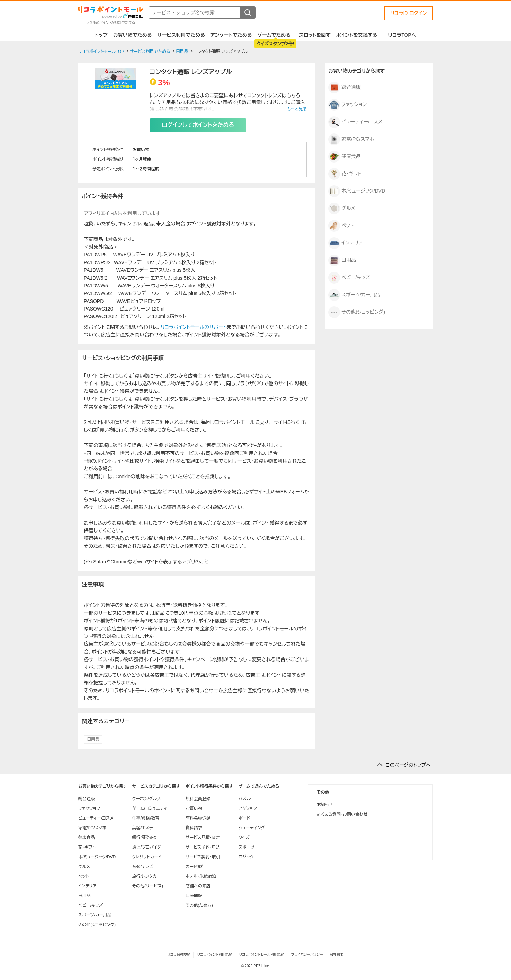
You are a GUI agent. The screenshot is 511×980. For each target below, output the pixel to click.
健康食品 (344, 157)
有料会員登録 (198, 818)
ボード (244, 818)
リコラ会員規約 (179, 955)
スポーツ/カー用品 (354, 295)
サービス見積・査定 (203, 838)
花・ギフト (345, 174)
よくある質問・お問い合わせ (342, 814)
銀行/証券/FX (144, 838)
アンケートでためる (231, 35)
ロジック (246, 857)
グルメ (342, 209)
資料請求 (194, 828)
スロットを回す (315, 35)
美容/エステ (143, 828)
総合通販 (344, 87)
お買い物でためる (133, 35)
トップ (101, 35)
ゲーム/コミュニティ (150, 808)
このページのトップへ (408, 765)
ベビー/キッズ (349, 278)
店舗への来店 (198, 886)
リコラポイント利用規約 (215, 955)
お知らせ (325, 805)
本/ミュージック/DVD (357, 191)
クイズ (244, 838)
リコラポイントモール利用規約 (262, 955)
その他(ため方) (199, 905)
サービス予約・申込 (203, 847)
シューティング (252, 828)
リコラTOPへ (402, 35)
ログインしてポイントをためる (198, 125)
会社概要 (337, 955)
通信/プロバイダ (147, 847)
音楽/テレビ (143, 867)
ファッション (347, 105)
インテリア (345, 243)
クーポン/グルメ (147, 799)
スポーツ (246, 847)
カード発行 (195, 867)
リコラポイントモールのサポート (194, 327)
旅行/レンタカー (146, 876)
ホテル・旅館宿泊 (201, 876)
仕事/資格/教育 (146, 818)
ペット (341, 226)
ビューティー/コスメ (355, 122)
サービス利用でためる (181, 35)
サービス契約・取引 (203, 857)
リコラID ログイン (409, 13)
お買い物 (194, 808)
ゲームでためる (274, 35)
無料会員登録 (198, 799)
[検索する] (248, 12)
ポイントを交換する (357, 35)
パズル (245, 799)
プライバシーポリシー (307, 955)
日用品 (93, 739)
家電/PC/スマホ (351, 139)
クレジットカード (147, 857)
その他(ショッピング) (357, 312)
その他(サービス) (148, 886)
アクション (248, 808)
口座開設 (194, 896)
